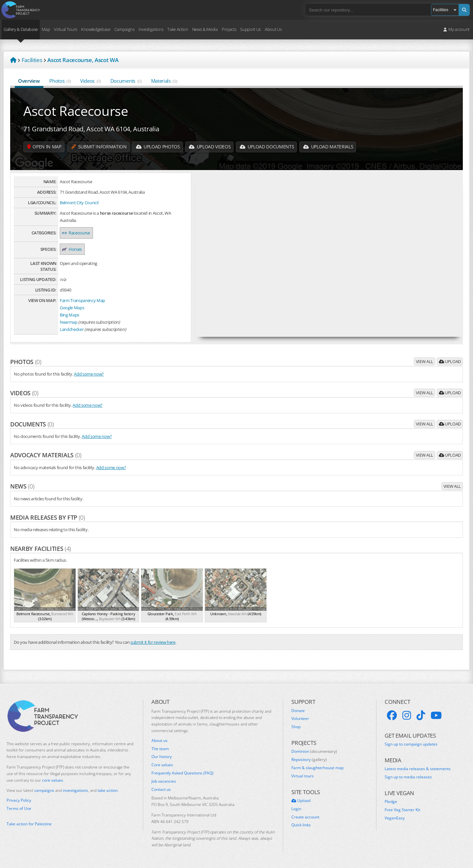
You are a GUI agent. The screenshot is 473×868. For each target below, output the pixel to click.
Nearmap (69, 322)
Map (46, 29)
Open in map (45, 147)
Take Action (178, 29)
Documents (126, 81)
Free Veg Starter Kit (402, 810)
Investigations (151, 29)
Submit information (99, 147)
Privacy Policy (19, 800)
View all (425, 361)
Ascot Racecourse (76, 111)
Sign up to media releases (408, 777)
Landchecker (72, 329)
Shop (296, 727)
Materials (164, 81)
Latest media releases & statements (418, 769)
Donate (298, 711)
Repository (309, 760)
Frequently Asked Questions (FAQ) (182, 773)
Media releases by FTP (48, 517)
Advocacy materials (46, 455)
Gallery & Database (21, 29)
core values (53, 780)
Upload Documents (268, 147)
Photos (60, 81)
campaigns (44, 790)
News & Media (205, 29)
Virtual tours (303, 776)
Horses (72, 249)
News (22, 486)
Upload (450, 361)
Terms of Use (19, 809)
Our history (162, 757)
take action (108, 790)
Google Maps (72, 308)
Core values (162, 765)
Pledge (391, 802)
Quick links (301, 825)
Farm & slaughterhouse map (317, 768)
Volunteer (300, 719)
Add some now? (89, 374)
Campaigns (124, 29)
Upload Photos (158, 147)
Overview (29, 81)
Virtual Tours (66, 29)
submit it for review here (153, 642)
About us (159, 741)
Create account (305, 817)
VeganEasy (395, 818)
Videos (91, 81)
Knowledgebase (96, 29)
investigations (75, 790)
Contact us (161, 790)
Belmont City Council (79, 203)
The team (160, 749)
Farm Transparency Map (82, 300)
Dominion (314, 751)
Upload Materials (330, 147)
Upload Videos (211, 147)
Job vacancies (164, 781)
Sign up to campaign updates (411, 744)
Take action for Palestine (29, 824)
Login (296, 809)
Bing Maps (69, 315)
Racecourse (76, 233)
